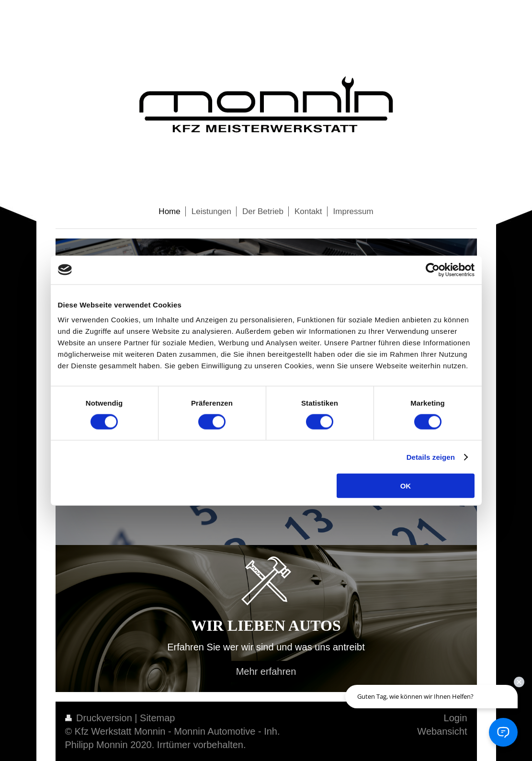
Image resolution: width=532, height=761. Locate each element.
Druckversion (100, 718)
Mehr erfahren (266, 671)
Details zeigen (431, 457)
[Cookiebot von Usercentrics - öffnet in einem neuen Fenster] (433, 270)
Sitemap (157, 718)
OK (406, 486)
